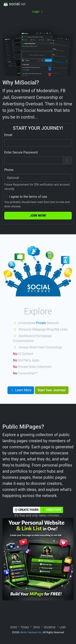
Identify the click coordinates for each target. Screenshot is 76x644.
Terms (36, 627)
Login (38, 12)
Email (8, 135)
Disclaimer (50, 627)
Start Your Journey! (52, 390)
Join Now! (38, 216)
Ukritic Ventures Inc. (31, 632)
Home (14, 627)
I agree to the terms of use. (28, 197)
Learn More (21, 390)
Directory (52, 510)
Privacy (25, 627)
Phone (9, 170)
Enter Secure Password (21, 152)
